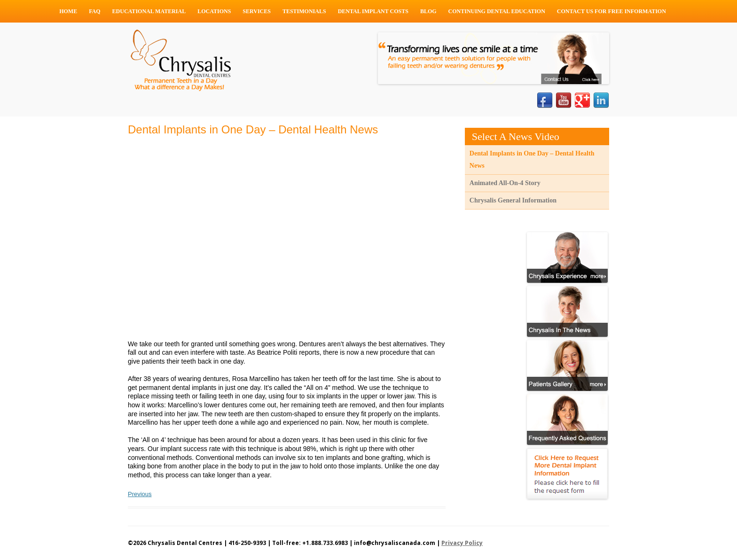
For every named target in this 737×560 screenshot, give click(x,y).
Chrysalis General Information (513, 200)
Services (257, 11)
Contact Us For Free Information (612, 11)
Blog (428, 11)
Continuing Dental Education (497, 11)
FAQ (94, 11)
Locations (214, 11)
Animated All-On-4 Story (505, 183)
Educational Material (149, 11)
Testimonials (304, 11)
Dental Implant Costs (373, 11)
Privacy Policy (462, 543)
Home (68, 11)
